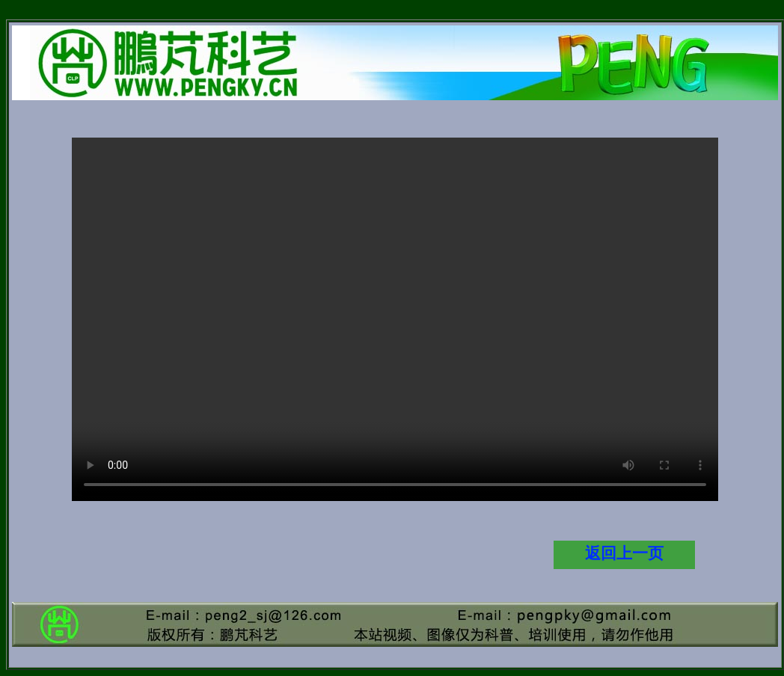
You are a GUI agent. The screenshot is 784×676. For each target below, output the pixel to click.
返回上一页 (624, 553)
